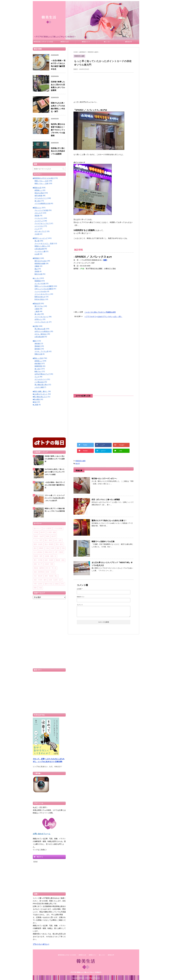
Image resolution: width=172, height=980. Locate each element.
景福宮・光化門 (39, 536)
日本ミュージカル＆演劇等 (44, 289)
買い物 (37, 241)
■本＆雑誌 (36, 399)
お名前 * (80, 589)
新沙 (35, 548)
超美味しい (38, 190)
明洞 (48, 536)
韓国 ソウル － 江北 (41, 181)
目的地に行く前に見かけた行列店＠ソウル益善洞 (58, 151)
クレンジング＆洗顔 (41, 210)
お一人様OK (47, 529)
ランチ (37, 377)
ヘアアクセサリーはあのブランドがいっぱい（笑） (103, 316)
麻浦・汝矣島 (38, 544)
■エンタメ (107, 42)
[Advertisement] (104, 86)
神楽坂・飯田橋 (39, 568)
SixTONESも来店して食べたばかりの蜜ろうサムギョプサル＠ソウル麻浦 (55, 472)
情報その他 (38, 354)
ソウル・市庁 (38, 540)
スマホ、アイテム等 (41, 351)
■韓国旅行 (36, 258)
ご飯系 (37, 311)
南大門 (54, 536)
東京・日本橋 (38, 560)
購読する (38, 857)
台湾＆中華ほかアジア (42, 374)
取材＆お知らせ (40, 297)
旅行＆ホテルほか (41, 261)
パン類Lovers (39, 382)
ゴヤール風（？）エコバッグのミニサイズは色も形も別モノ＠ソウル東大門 (55, 498)
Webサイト (81, 597)
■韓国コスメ (86, 42)
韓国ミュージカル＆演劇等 (44, 286)
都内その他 (48, 584)
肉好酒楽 (38, 363)
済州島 (37, 271)
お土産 (37, 254)
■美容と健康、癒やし (40, 391)
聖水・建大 (59, 544)
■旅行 (35, 341)
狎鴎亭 (41, 548)
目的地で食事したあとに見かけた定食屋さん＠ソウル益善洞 (55, 459)
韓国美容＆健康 (80, 461)
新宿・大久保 (50, 572)
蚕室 (58, 548)
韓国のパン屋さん (41, 246)
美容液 (37, 216)
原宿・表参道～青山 (51, 576)
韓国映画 (38, 281)
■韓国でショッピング (40, 238)
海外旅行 (38, 343)
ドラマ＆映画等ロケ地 (42, 203)
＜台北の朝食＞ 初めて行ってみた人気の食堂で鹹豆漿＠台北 (55, 485)
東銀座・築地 (60, 560)
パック (37, 229)
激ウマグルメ (39, 306)
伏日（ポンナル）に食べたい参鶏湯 (106, 500)
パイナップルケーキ (41, 322)
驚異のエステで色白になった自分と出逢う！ (109, 521)
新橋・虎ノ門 (38, 564)
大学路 (36, 532)
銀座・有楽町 (49, 560)
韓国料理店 (38, 366)
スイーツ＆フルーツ (41, 317)
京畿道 (37, 266)
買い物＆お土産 (40, 329)
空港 (63, 548)
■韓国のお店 (65, 42)
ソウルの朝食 (58, 529)
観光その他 (38, 274)
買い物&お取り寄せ (41, 385)
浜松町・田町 (49, 564)
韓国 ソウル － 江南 (41, 183)
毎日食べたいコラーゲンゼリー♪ (104, 479)
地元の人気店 (39, 193)
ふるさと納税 (39, 387)
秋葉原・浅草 (38, 556)
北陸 (40, 588)
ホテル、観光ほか (41, 334)
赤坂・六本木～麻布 (40, 580)
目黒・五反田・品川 (55, 580)
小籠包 (37, 309)
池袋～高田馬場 (39, 572)
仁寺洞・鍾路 (52, 532)
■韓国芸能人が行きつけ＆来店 (43, 42)
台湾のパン (38, 319)
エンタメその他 (40, 283)
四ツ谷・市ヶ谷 (51, 568)
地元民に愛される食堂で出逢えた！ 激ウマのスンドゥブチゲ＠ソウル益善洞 (58, 130)
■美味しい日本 (38, 358)
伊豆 (63, 584)
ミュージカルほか (41, 291)
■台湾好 (36, 326)
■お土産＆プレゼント (40, 394)
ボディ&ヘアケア (40, 231)
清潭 (53, 548)
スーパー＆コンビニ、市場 (44, 243)
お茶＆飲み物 (39, 249)
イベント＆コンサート (42, 294)
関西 (35, 588)
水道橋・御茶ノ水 (50, 556)
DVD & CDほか (40, 299)
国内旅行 (38, 349)
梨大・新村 (48, 540)
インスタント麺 (40, 251)
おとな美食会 (38, 552)
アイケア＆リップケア (42, 223)
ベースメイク (39, 218)
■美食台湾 (129, 42)
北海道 (57, 584)
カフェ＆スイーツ (41, 198)
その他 (37, 234)
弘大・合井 (58, 540)
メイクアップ (39, 221)
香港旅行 (38, 346)
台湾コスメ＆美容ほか (42, 331)
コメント (80, 605)
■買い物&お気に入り (40, 397)
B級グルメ (38, 371)
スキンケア (38, 213)
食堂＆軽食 (38, 196)
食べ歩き (38, 201)
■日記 (35, 402)
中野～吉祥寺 (38, 584)
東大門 (78, 464)
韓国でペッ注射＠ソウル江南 (103, 541)
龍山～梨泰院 (49, 544)
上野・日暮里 (59, 552)
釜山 (36, 269)
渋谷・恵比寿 (38, 576)
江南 (47, 548)
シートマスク (39, 226)
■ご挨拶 (36, 405)
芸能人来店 (48, 552)
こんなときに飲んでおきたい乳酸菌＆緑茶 (100, 312)
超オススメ (37, 529)
